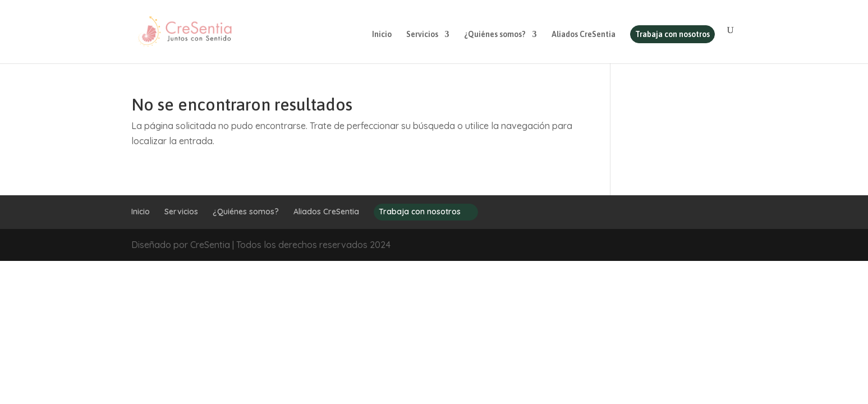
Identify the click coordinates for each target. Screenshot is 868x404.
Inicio (382, 35)
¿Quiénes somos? (495, 35)
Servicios (422, 35)
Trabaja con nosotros (672, 34)
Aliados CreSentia (584, 35)
